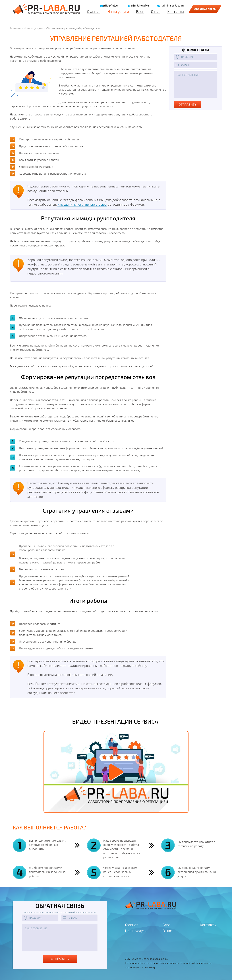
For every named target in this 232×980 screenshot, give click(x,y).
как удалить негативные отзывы (82, 204)
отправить (188, 104)
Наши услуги (118, 11)
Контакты (176, 11)
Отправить (60, 959)
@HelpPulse (110, 6)
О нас (156, 11)
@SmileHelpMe (140, 6)
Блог (140, 11)
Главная (94, 11)
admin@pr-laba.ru (173, 6)
